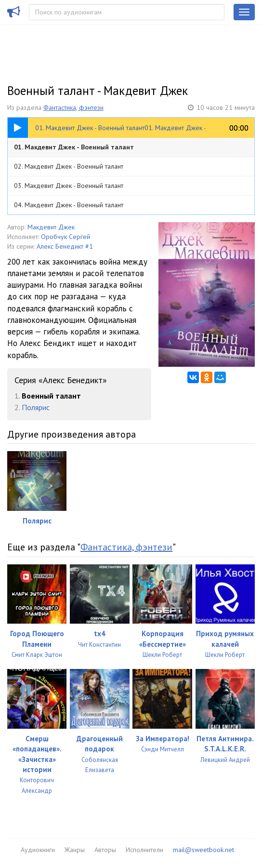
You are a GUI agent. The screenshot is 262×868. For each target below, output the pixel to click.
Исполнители (144, 850)
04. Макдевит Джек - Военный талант (69, 205)
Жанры (75, 850)
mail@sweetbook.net (203, 850)
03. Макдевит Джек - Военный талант (69, 186)
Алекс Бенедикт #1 (65, 246)
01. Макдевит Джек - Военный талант (74, 147)
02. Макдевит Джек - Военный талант (69, 166)
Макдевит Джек (51, 227)
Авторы (105, 850)
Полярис (36, 407)
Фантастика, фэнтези (73, 107)
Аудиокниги (38, 850)
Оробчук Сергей (65, 237)
